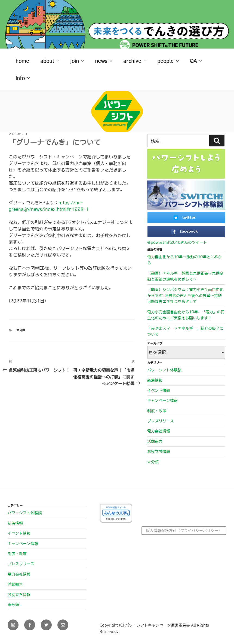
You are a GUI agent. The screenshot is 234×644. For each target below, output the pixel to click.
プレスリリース (161, 421)
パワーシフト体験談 (164, 370)
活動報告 (155, 441)
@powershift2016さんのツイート (177, 242)
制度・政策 (157, 411)
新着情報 (155, 380)
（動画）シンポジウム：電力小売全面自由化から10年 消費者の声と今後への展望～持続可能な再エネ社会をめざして (185, 296)
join (78, 61)
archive (135, 61)
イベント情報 (159, 390)
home (22, 61)
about (50, 61)
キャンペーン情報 (162, 401)
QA (196, 61)
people (169, 61)
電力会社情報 (159, 431)
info (23, 78)
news (104, 61)
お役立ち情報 (159, 452)
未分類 (21, 330)
